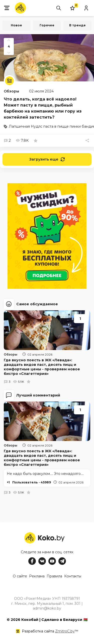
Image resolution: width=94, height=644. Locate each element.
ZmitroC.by (65, 631)
